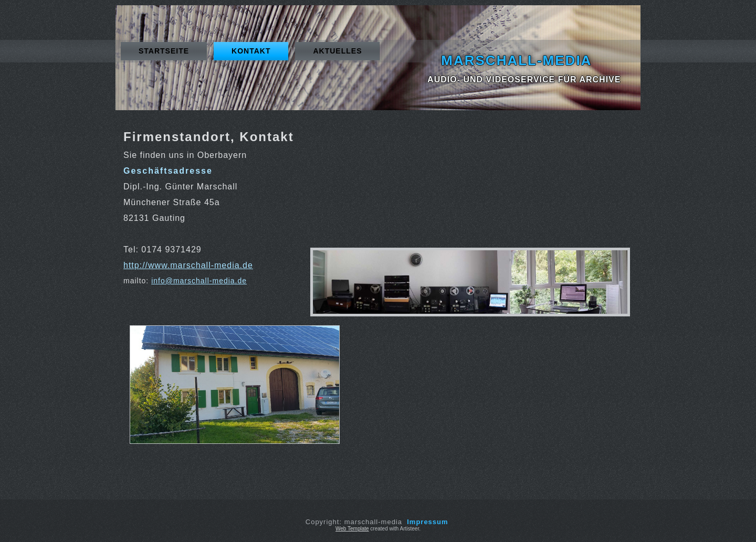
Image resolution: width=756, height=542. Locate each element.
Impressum (427, 522)
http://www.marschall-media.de (188, 265)
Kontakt (251, 51)
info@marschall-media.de (199, 281)
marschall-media (516, 60)
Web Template (352, 529)
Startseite (164, 51)
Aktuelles (337, 51)
